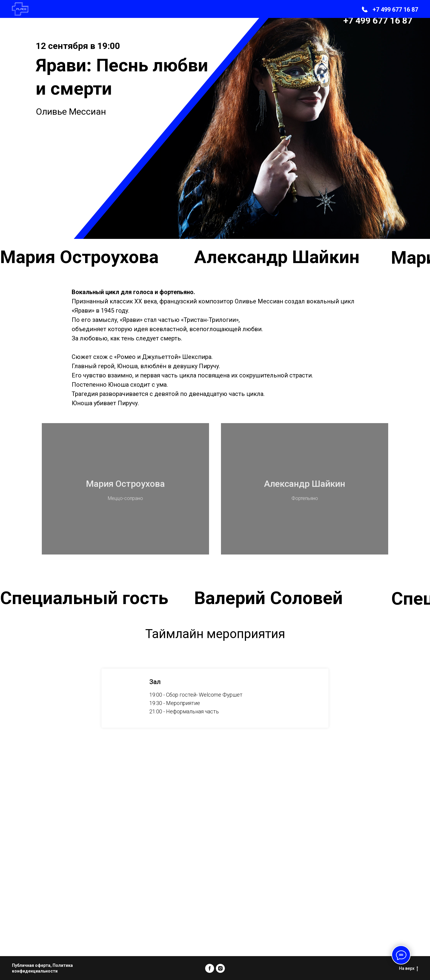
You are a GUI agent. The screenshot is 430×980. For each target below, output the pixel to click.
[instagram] (220, 968)
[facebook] (210, 968)
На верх (408, 969)
